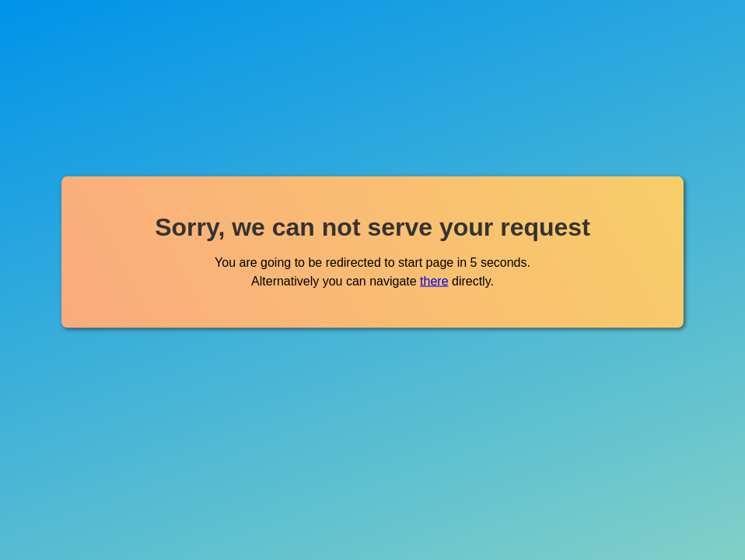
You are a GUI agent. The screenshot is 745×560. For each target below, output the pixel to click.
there (434, 280)
